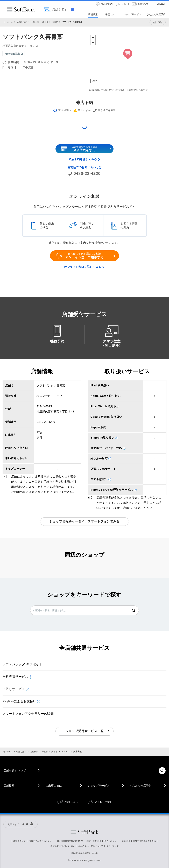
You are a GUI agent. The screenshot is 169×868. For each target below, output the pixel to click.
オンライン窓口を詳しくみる (83, 267)
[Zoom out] (93, 43)
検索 (134, 611)
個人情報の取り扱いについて (70, 841)
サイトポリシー (111, 841)
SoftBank (21, 9)
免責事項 (126, 841)
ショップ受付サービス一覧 (85, 731)
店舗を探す (22, 22)
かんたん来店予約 (140, 786)
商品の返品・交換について (91, 846)
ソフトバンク (84, 832)
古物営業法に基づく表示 (144, 841)
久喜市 (55, 22)
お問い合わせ (72, 802)
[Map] (128, 59)
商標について (19, 841)
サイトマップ (112, 846)
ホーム (10, 22)
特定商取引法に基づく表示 (63, 846)
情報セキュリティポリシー (41, 841)
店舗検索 (35, 22)
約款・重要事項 (94, 841)
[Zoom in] (93, 38)
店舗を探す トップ (15, 770)
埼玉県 (45, 22)
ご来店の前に (54, 786)
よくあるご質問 (103, 802)
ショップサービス (98, 786)
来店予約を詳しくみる (83, 159)
